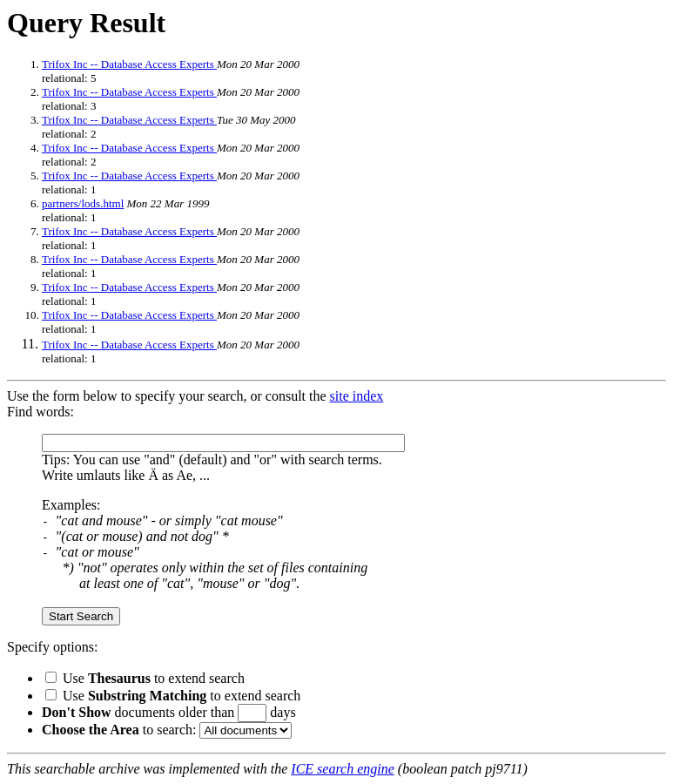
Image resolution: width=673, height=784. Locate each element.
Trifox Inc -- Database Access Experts (129, 64)
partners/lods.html (83, 203)
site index (357, 396)
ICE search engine (342, 769)
